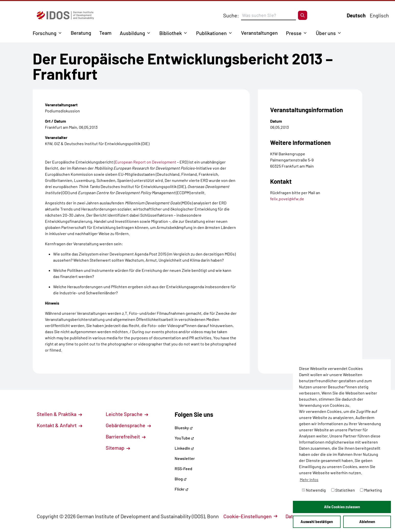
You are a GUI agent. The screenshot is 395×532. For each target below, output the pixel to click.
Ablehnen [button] (367, 522)
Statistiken (343, 490)
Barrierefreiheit (126, 436)
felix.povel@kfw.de (287, 199)
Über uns (326, 33)
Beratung (81, 33)
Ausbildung (132, 33)
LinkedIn (184, 448)
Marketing (371, 490)
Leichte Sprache (127, 414)
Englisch (379, 15)
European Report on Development (146, 162)
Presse (294, 33)
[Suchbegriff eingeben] (268, 15)
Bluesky (184, 428)
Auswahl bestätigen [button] (317, 522)
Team (105, 33)
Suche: (231, 15)
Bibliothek (171, 33)
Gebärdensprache (128, 425)
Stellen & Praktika (59, 414)
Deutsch (356, 15)
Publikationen (211, 33)
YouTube (184, 438)
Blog (181, 479)
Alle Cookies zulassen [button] (342, 507)
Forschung (45, 33)
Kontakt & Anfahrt (59, 425)
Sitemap (118, 448)
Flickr (182, 489)
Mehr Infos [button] (309, 479)
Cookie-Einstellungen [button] (250, 516)
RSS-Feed (183, 469)
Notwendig (314, 490)
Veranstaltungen (259, 33)
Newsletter (185, 458)
